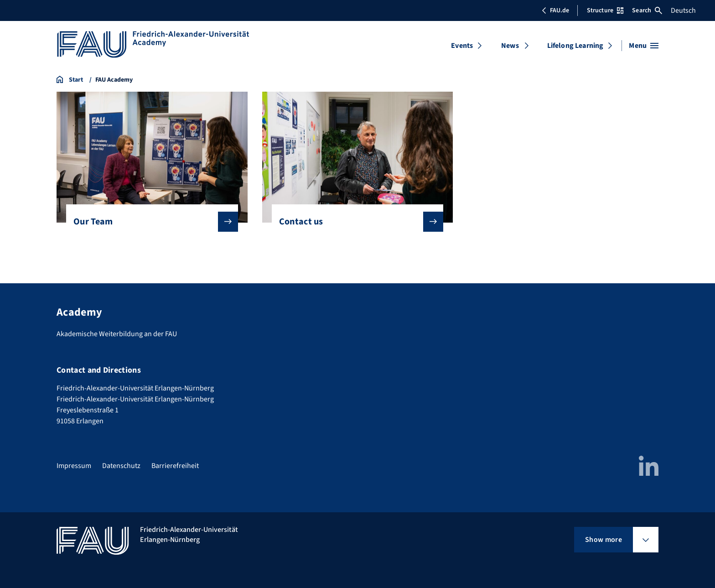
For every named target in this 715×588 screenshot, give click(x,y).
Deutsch (683, 10)
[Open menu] (644, 46)
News (510, 46)
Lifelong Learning (575, 46)
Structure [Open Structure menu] (605, 10)
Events (462, 46)
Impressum (74, 466)
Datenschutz (121, 466)
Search (647, 10)
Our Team (148, 222)
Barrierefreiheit (175, 466)
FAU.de (555, 10)
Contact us (354, 222)
